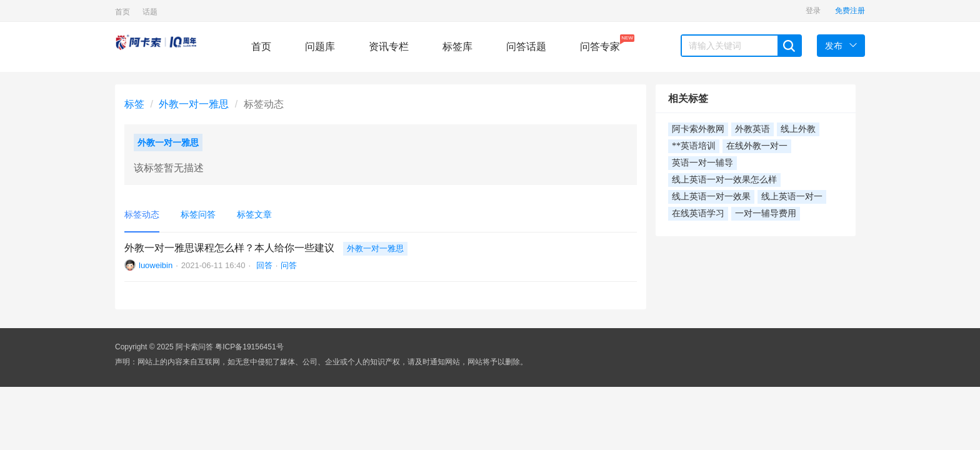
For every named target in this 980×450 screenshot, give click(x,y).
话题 (150, 12)
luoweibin (156, 265)
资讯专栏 (389, 47)
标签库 (457, 47)
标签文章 (254, 214)
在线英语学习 (698, 213)
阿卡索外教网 (698, 129)
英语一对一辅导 (702, 163)
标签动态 (142, 214)
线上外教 (798, 129)
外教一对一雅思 (194, 104)
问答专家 (600, 43)
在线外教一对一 (757, 146)
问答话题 (526, 47)
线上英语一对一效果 (711, 197)
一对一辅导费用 (766, 213)
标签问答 (198, 214)
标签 (134, 104)
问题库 (320, 47)
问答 (289, 265)
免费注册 (850, 11)
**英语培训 (694, 146)
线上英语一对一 (792, 197)
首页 (122, 12)
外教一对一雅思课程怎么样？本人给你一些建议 (229, 248)
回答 (263, 265)
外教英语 (752, 129)
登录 (813, 11)
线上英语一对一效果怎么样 (724, 180)
